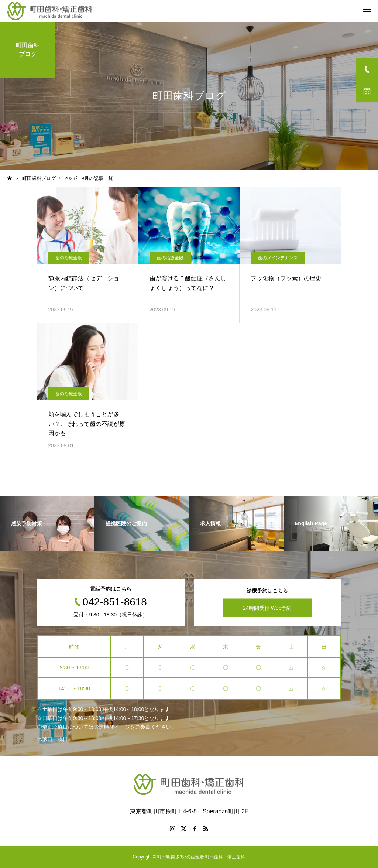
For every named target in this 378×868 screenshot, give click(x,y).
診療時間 (104, 727)
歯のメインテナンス (278, 258)
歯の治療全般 (69, 258)
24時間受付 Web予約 (267, 608)
